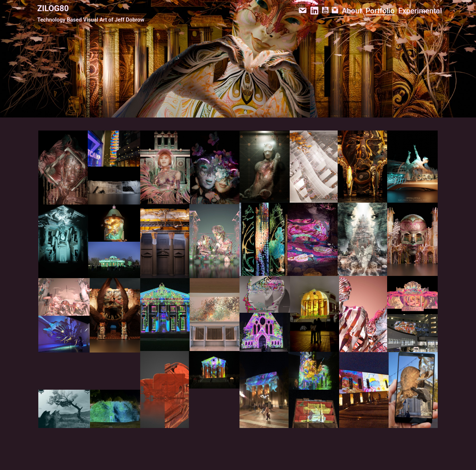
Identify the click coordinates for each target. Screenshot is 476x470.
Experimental (420, 11)
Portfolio (380, 11)
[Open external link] (63, 168)
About (352, 11)
